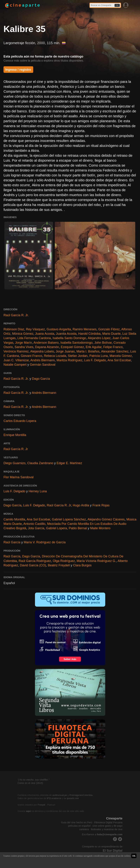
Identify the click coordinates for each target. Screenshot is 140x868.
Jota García (36, 528)
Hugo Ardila (81, 505)
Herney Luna (38, 491)
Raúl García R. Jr (16, 449)
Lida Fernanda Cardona (34, 338)
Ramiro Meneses (84, 329)
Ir (117, 5)
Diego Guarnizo (14, 463)
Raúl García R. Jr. (16, 315)
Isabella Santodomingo (76, 343)
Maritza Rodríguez (69, 360)
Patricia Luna (98, 356)
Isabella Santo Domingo (69, 338)
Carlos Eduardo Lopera (20, 421)
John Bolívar (103, 343)
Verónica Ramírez (16, 351)
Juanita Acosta (66, 334)
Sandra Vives (24, 347)
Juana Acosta (45, 334)
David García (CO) (33, 565)
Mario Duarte (111, 334)
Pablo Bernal (78, 528)
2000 (41, 43)
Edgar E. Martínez (69, 463)
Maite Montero (100, 528)
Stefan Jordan (78, 356)
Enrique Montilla (15, 435)
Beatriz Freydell (59, 565)
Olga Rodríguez (64, 561)
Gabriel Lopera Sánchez (69, 519)
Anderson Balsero (46, 343)
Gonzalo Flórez (109, 329)
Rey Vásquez (35, 329)
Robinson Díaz (14, 329)
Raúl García (12, 542)
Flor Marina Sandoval (19, 477)
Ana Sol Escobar (119, 360)
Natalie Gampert (15, 365)
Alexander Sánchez (115, 351)
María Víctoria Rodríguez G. (96, 561)
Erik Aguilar (94, 347)
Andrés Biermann (43, 360)
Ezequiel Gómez (72, 347)
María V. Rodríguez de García (45, 542)
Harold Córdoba (89, 334)
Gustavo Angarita (59, 329)
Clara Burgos (82, 565)
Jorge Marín (24, 343)
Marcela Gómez (121, 356)
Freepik (41, 805)
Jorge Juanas (65, 351)
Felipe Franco (113, 347)
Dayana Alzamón (47, 347)
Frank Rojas (101, 505)
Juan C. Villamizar (16, 360)
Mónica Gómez (23, 334)
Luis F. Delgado (95, 360)
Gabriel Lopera (56, 528)
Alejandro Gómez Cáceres (106, 519)
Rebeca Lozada (55, 356)
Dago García (41, 379)
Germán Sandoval (43, 365)
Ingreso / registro (18, 70)
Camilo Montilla (14, 519)
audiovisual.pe (60, 795)
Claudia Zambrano (40, 463)
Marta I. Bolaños (88, 351)
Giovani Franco (31, 356)
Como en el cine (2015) (30, 783)
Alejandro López (99, 338)
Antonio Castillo (34, 524)
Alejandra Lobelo (42, 351)
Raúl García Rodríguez (35, 561)
